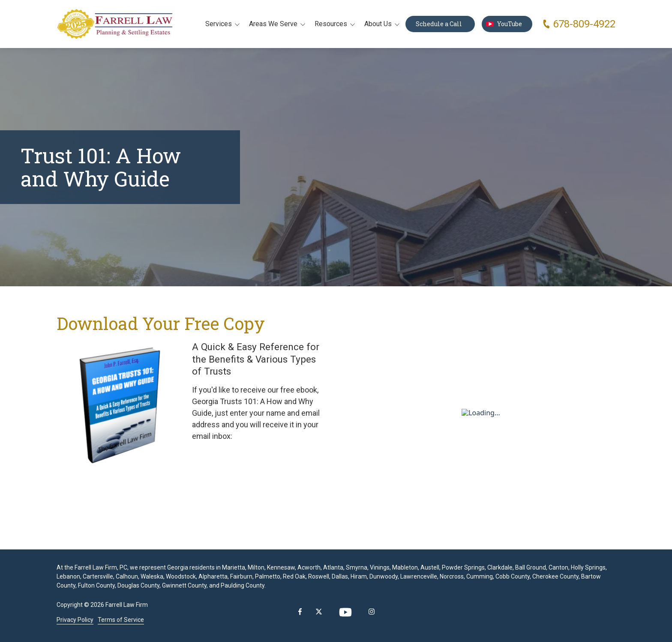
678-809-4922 (584, 24)
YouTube (507, 24)
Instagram (372, 612)
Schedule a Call (440, 24)
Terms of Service (121, 620)
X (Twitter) (319, 612)
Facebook (300, 612)
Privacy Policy (75, 620)
